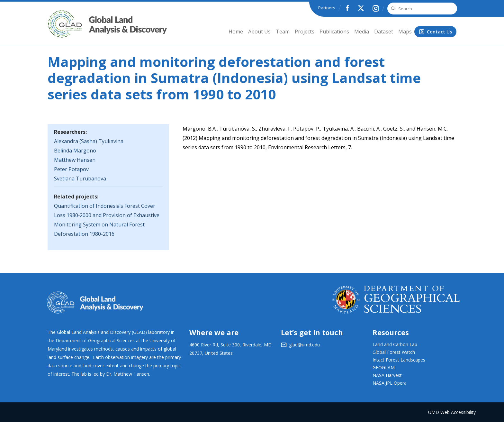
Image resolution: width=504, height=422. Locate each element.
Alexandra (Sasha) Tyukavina (89, 141)
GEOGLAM (384, 367)
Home (236, 32)
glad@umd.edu (304, 345)
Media (362, 32)
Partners (327, 8)
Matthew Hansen (75, 160)
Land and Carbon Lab (395, 344)
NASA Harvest (387, 375)
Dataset (384, 32)
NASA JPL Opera (390, 383)
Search (392, 9)
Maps (405, 32)
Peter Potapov (71, 169)
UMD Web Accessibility (452, 412)
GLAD (56, 29)
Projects (305, 32)
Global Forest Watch (394, 352)
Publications (334, 32)
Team (283, 32)
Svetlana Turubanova (80, 179)
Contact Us (439, 32)
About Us (259, 32)
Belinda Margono (75, 151)
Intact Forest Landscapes (399, 360)
